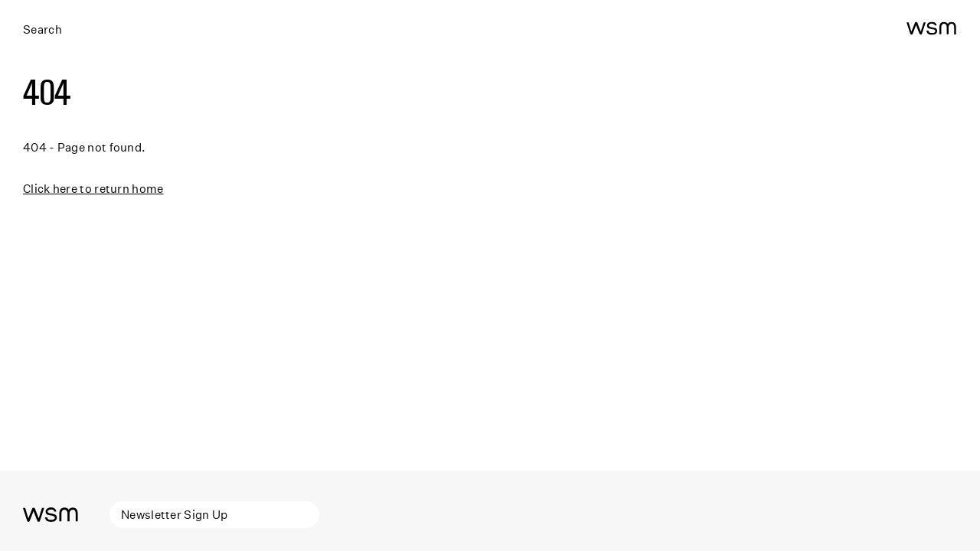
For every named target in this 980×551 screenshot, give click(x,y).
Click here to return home (93, 188)
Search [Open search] (42, 29)
